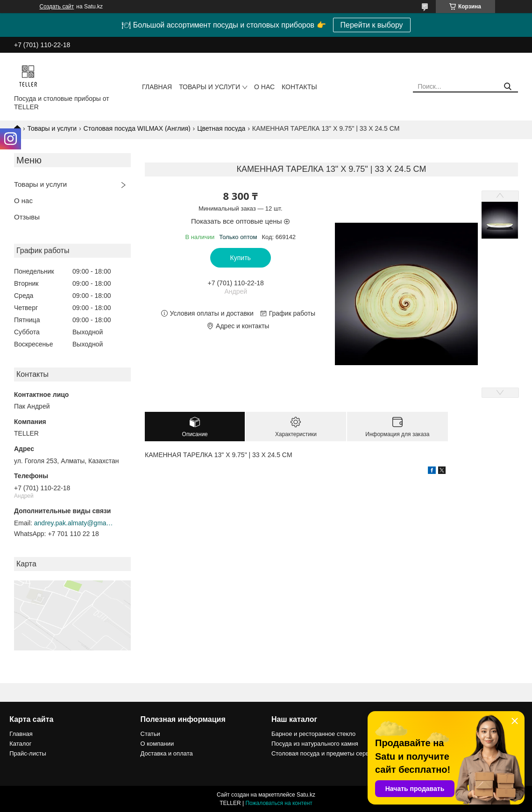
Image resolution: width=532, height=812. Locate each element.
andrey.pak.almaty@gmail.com (74, 523)
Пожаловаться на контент (279, 803)
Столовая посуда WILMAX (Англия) (137, 128)
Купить (241, 258)
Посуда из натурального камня (315, 744)
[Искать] (507, 87)
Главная (157, 87)
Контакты (299, 87)
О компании (157, 744)
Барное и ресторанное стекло (313, 734)
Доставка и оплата (167, 753)
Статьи (150, 734)
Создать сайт (57, 7)
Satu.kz (306, 795)
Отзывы (27, 217)
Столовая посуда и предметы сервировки (330, 753)
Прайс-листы (28, 753)
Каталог (20, 744)
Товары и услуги (209, 87)
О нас (264, 87)
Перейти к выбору (372, 25)
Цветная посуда (221, 128)
